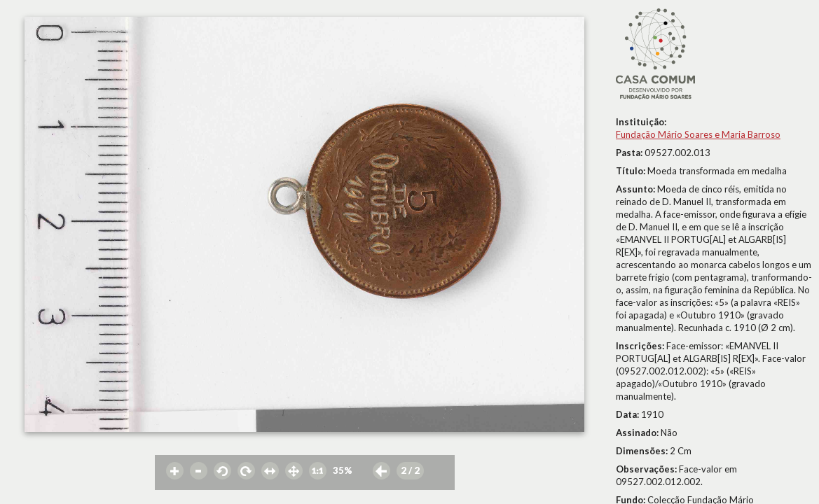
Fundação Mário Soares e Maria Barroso (698, 134)
